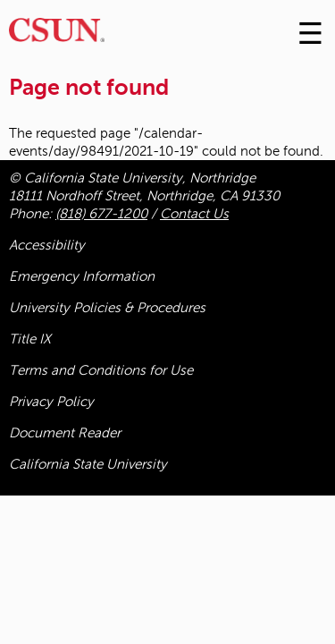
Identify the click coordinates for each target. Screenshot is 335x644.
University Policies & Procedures (107, 308)
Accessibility (47, 245)
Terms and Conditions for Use (101, 370)
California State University (88, 464)
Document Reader (65, 433)
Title (30, 339)
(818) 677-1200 (101, 214)
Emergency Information (82, 276)
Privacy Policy (51, 402)
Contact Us (194, 214)
